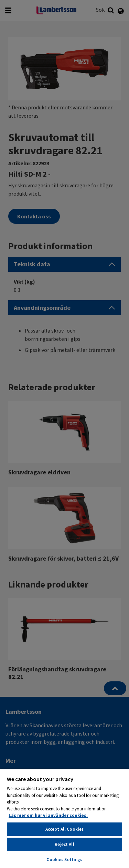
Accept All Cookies (64, 829)
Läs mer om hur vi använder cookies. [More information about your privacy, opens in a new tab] (48, 815)
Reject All (64, 844)
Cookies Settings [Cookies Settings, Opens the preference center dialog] (64, 860)
